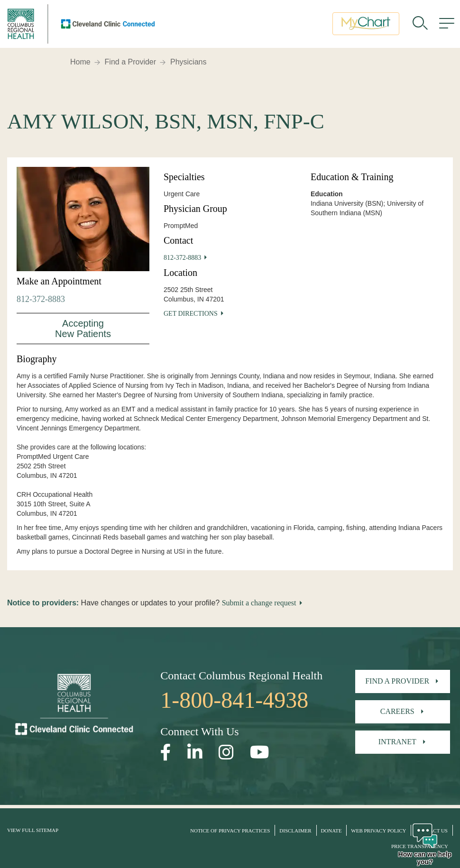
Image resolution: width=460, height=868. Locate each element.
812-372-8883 (41, 299)
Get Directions (191, 314)
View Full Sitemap (33, 830)
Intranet (397, 742)
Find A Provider (397, 681)
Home (80, 62)
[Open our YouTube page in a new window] (260, 753)
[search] (420, 26)
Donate (331, 831)
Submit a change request (259, 603)
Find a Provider (131, 62)
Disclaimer (295, 831)
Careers (397, 711)
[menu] (447, 26)
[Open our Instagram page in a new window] (226, 753)
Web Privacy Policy (378, 831)
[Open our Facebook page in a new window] (166, 753)
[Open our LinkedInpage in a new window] (195, 753)
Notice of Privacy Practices (230, 831)
